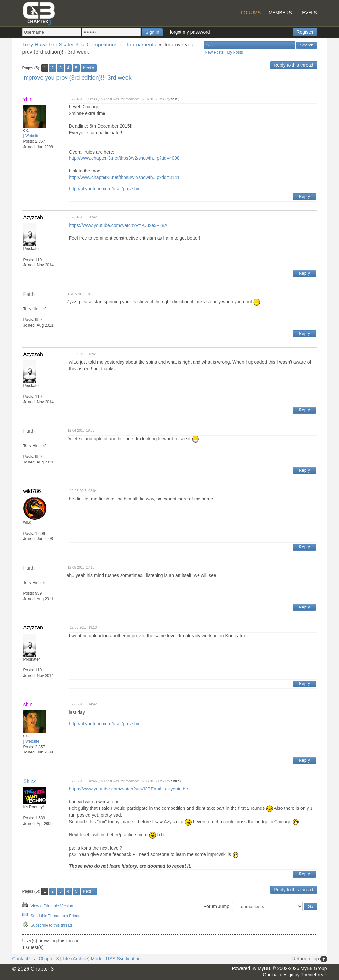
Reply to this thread (294, 65)
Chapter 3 (49, 959)
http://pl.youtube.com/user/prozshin (105, 189)
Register (305, 32)
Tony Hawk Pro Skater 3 (50, 45)
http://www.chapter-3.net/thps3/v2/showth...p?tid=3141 (124, 177)
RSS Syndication (123, 959)
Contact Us (24, 959)
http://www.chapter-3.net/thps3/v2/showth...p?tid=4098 (124, 158)
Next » (89, 68)
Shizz (30, 781)
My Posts (235, 52)
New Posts (214, 52)
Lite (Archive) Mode (82, 959)
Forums (251, 13)
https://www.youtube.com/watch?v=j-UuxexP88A (118, 225)
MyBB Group (313, 968)
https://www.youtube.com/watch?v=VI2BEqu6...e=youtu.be (129, 789)
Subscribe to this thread (51, 925)
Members (280, 13)
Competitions (102, 45)
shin (174, 99)
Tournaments (141, 45)
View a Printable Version (52, 906)
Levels (308, 13)
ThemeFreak (314, 975)
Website (32, 136)
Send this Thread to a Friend (56, 916)
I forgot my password (189, 32)
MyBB (264, 968)
